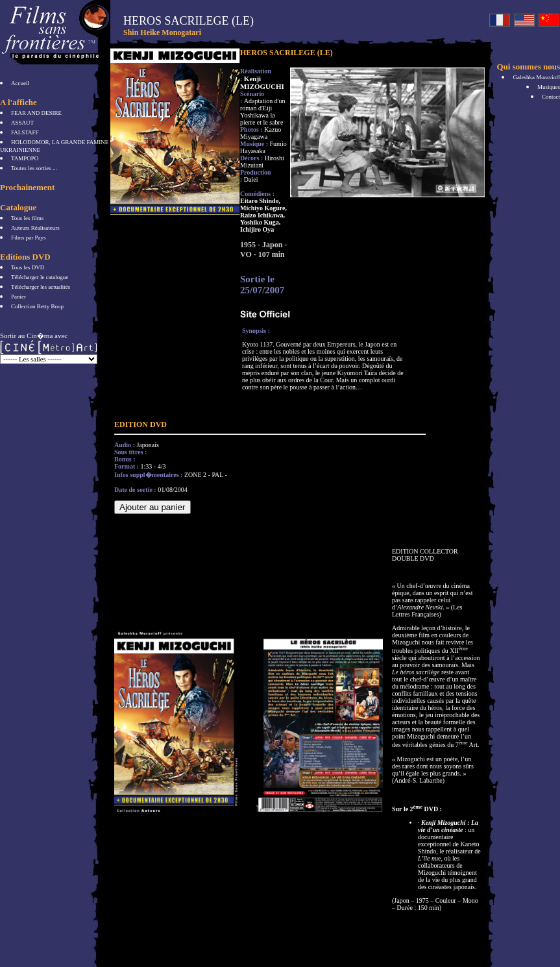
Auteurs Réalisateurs (35, 228)
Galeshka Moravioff (536, 77)
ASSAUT (22, 123)
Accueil (20, 83)
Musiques (549, 87)
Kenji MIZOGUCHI (262, 82)
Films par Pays (29, 238)
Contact (551, 97)
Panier (18, 297)
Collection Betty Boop (37, 306)
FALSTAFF (25, 132)
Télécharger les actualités (41, 287)
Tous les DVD (28, 267)
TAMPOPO (25, 158)
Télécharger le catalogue (40, 277)
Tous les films (27, 218)
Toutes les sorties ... (34, 168)
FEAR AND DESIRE (36, 113)
